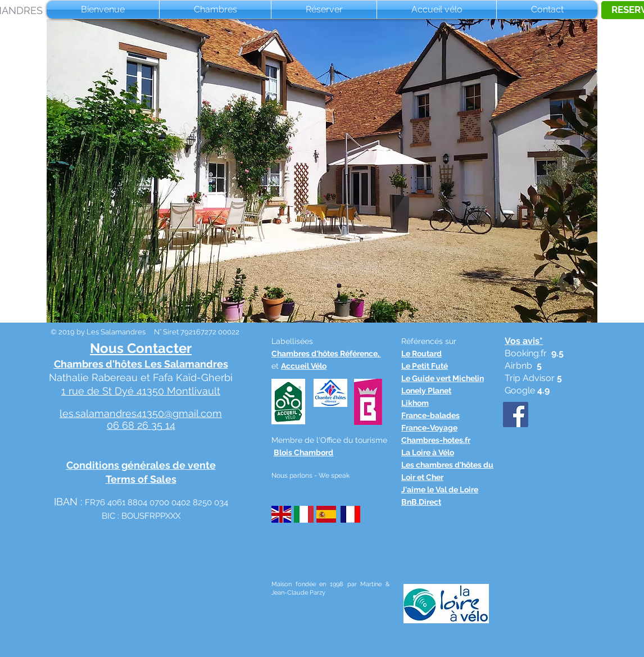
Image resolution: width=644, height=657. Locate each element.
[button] (322, 171)
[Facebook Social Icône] (516, 414)
